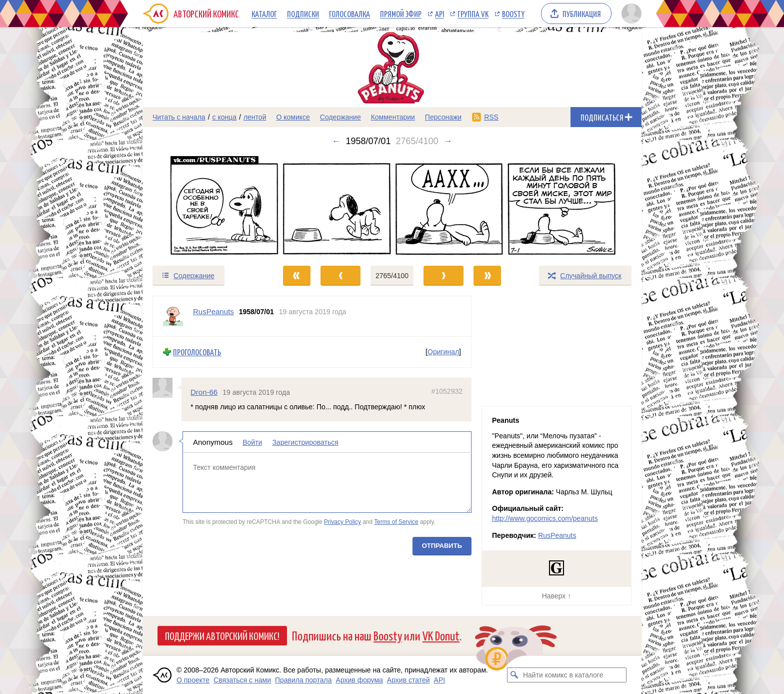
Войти (252, 442)
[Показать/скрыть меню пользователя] (630, 14)
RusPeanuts (557, 535)
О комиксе (293, 117)
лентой (255, 117)
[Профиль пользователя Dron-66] (167, 387)
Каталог (264, 14)
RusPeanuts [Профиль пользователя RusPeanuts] (213, 311)
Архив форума (359, 680)
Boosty (513, 14)
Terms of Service (396, 522)
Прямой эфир (401, 14)
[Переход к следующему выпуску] (392, 206)
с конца (225, 117)
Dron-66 (204, 392)
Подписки (303, 14)
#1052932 (447, 391)
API (439, 14)
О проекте (193, 680)
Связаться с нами (242, 680)
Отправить (442, 546)
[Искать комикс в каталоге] (514, 675)
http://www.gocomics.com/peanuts (545, 518)
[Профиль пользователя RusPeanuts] (173, 316)
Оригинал (443, 352)
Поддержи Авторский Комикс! (222, 635)
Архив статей (408, 680)
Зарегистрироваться (305, 442)
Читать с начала (179, 117)
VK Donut (441, 635)
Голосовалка (349, 14)
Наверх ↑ (556, 596)
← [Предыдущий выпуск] (336, 141)
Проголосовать (197, 352)
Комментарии (393, 117)
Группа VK (473, 14)
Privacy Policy (342, 522)
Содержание (340, 117)
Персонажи (443, 117)
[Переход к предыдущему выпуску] (205, 206)
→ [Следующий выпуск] (448, 141)
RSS (491, 117)
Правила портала (303, 680)
